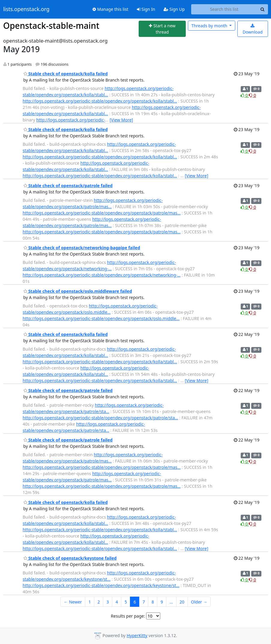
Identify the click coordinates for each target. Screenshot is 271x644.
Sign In (146, 9)
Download (253, 29)
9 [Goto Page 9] (162, 602)
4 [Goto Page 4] (117, 602)
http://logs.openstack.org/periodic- (71, 120)
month (210, 26)
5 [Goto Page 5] (126, 602)
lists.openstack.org (26, 9)
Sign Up (174, 9)
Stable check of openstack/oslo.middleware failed (78, 291)
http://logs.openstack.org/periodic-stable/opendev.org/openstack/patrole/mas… (102, 213)
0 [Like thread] (245, 95)
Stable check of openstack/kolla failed (66, 74)
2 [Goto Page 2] (99, 602)
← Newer (73, 602)
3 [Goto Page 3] (108, 602)
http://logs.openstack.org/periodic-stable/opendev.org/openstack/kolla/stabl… (100, 101)
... (171, 602)
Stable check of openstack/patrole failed (68, 186)
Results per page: (128, 616)
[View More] (121, 120)
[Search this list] (224, 9)
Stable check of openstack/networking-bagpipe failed (82, 248)
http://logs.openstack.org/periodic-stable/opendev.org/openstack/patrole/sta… (101, 418)
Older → (199, 602)
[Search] (263, 9)
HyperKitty (137, 635)
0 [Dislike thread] (252, 95)
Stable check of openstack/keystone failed (70, 558)
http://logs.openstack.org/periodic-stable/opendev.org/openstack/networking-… (102, 275)
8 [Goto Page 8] (153, 602)
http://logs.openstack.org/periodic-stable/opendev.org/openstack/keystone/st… (101, 585)
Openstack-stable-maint (51, 25)
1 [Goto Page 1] (90, 602)
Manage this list (110, 9)
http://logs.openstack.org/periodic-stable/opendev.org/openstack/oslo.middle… (101, 318)
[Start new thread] (162, 29)
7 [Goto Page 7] (144, 602)
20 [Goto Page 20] (182, 602)
